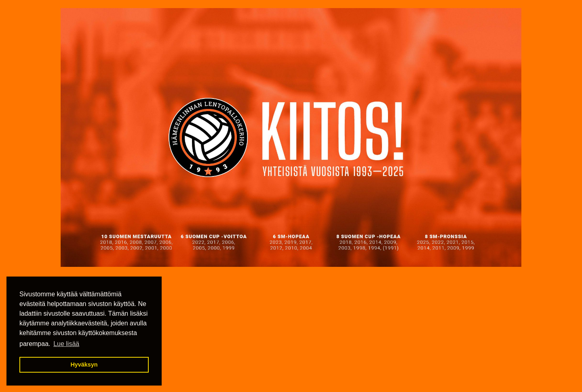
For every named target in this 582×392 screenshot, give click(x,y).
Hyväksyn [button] (84, 365)
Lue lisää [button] (66, 344)
